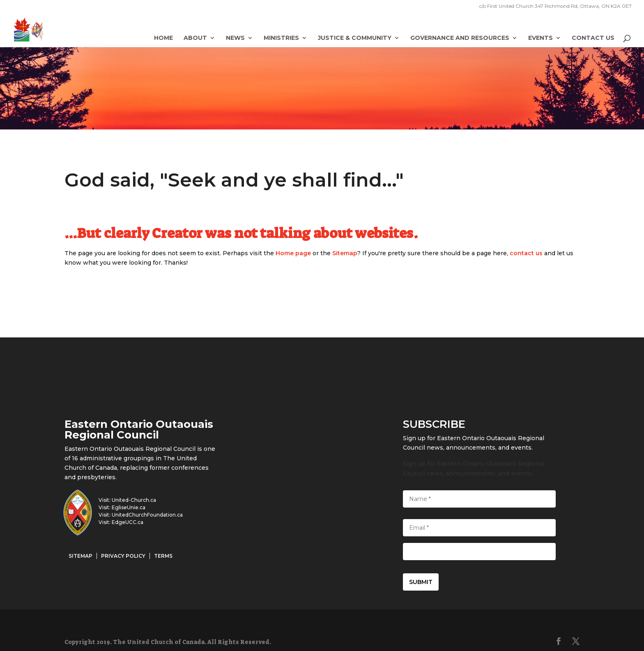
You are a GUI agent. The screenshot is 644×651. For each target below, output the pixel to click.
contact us (526, 253)
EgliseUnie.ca (129, 507)
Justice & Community (355, 38)
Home (163, 38)
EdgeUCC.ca (128, 522)
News (235, 38)
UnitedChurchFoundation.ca (147, 515)
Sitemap (345, 253)
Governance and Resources (460, 38)
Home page (293, 253)
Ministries (281, 38)
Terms (163, 556)
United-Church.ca (134, 500)
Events (540, 38)
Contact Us (593, 38)
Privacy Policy (123, 556)
